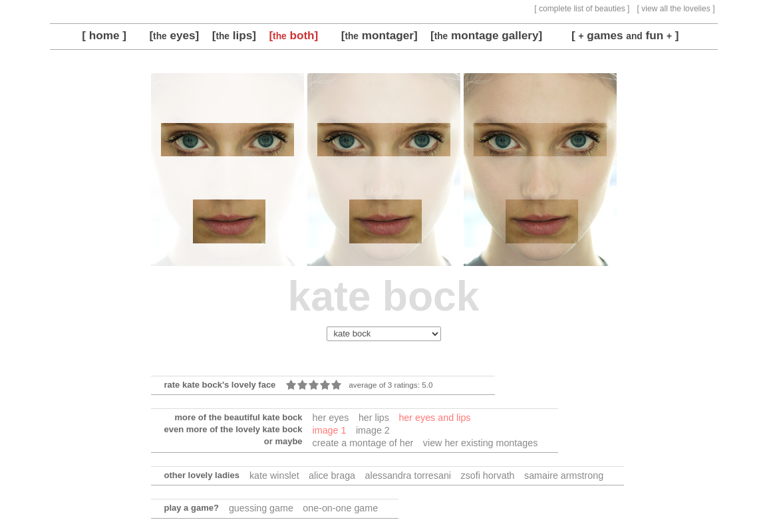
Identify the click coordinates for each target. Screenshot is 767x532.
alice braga (332, 475)
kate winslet (274, 475)
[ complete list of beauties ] (582, 9)
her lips (374, 418)
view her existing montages (480, 443)
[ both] (293, 35)
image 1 (330, 430)
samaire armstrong (564, 475)
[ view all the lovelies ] (676, 9)
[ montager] (380, 35)
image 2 (373, 430)
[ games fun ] (625, 35)
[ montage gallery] (486, 35)
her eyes (331, 418)
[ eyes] (174, 35)
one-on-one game (340, 508)
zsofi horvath (488, 475)
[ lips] (234, 35)
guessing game (261, 508)
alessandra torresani (408, 475)
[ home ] (104, 35)
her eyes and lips (434, 418)
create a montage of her (363, 443)
